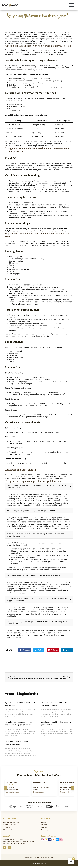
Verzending (45, 831)
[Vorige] (5, 789)
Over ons (44, 826)
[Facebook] (5, 849)
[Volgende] (73, 789)
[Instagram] (9, 849)
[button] (71, 5)
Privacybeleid (48, 858)
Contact (44, 823)
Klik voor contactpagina (11, 831)
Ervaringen (44, 829)
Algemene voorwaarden (34, 858)
